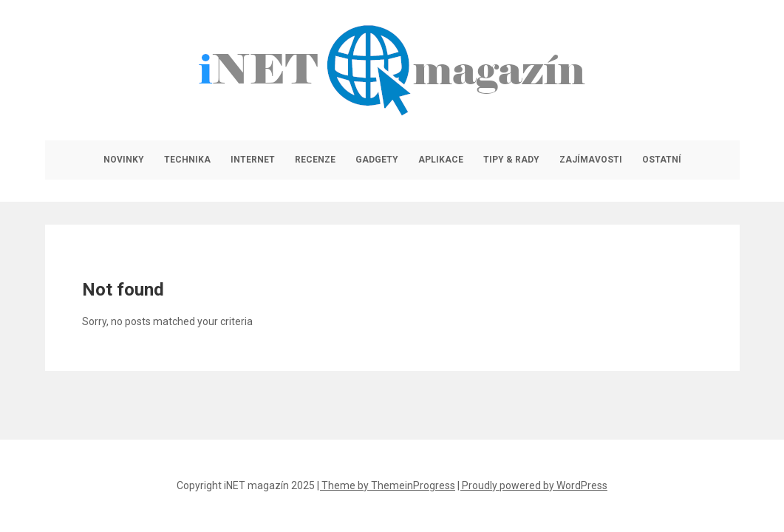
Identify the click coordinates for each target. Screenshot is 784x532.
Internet (253, 160)
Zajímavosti (591, 160)
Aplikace (441, 160)
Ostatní (662, 160)
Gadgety (377, 160)
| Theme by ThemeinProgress (386, 485)
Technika (187, 160)
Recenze (315, 160)
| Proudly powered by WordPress (532, 485)
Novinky (124, 160)
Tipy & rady (511, 160)
